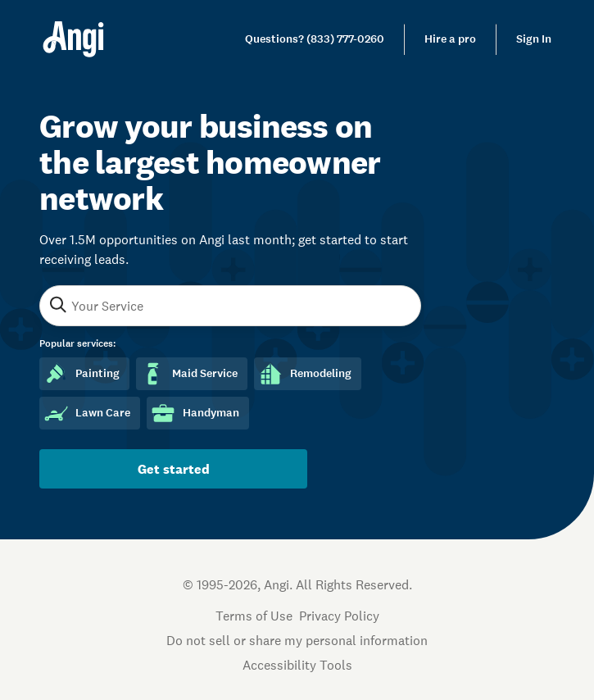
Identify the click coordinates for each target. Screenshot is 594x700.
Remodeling (304, 374)
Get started (174, 469)
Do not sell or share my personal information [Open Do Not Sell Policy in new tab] (297, 640)
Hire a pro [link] (450, 39)
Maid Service (188, 374)
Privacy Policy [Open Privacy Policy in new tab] (339, 616)
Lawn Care (86, 413)
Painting (81, 374)
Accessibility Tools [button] (297, 665)
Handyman (195, 413)
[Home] (73, 39)
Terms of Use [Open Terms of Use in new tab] (254, 616)
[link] (315, 39)
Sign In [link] (534, 39)
